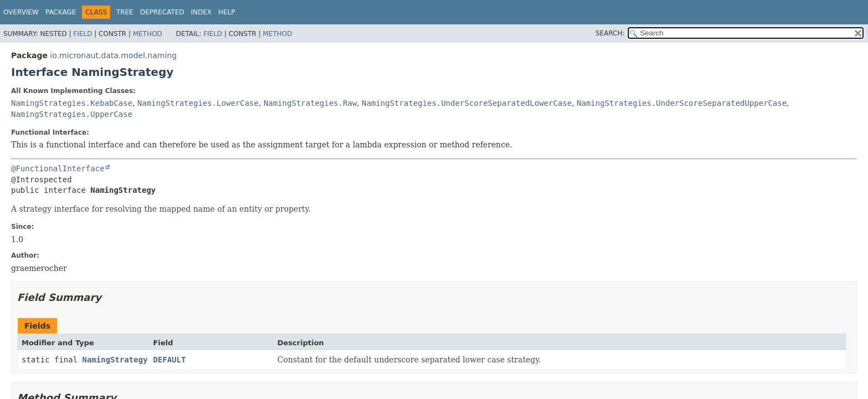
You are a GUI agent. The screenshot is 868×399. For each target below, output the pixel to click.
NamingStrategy (115, 360)
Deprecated (162, 12)
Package (61, 12)
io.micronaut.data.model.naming (113, 55)
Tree (125, 12)
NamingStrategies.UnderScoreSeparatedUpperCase (682, 103)
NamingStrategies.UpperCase (72, 114)
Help (227, 12)
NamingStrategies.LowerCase (198, 103)
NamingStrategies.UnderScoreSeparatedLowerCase (467, 103)
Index (201, 12)
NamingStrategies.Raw (310, 103)
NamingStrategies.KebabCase (72, 103)
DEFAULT (170, 360)
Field (82, 34)
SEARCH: (610, 33)
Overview (21, 12)
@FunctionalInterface (58, 168)
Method (148, 34)
